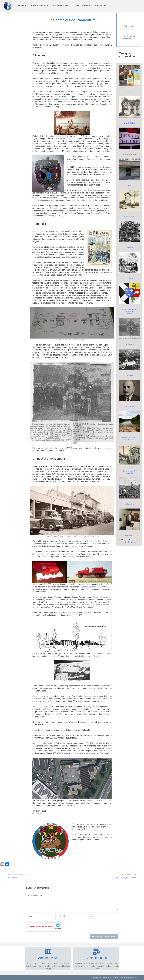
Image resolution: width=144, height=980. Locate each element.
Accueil (22, 5)
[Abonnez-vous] (48, 952)
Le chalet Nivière (129, 123)
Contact (116, 977)
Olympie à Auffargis (129, 154)
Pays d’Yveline (40, 5)
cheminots (129, 247)
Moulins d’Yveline (129, 216)
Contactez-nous (96, 958)
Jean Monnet (129, 407)
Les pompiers (129, 345)
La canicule (129, 278)
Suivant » (132, 542)
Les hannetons (129, 504)
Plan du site (108, 977)
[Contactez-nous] (96, 952)
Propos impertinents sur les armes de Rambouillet (129, 312)
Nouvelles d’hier (60, 5)
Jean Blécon (129, 535)
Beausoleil (129, 376)
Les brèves (101, 5)
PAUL (129, 185)
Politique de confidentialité (128, 977)
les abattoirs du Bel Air (93, 587)
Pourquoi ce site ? (97, 977)
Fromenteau (129, 92)
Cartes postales (82, 5)
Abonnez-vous (48, 958)
